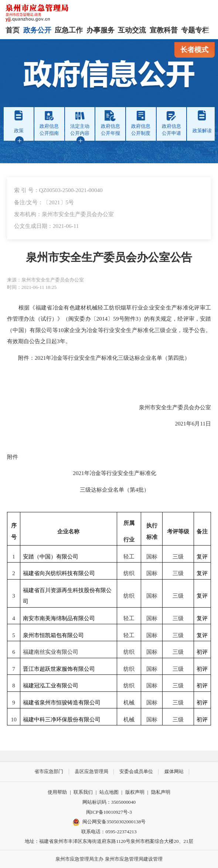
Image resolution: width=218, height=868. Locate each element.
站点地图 (109, 792)
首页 (13, 30)
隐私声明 (161, 792)
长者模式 (194, 50)
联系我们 (83, 792)
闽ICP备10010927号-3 (109, 812)
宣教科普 (164, 30)
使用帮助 (57, 792)
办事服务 (101, 30)
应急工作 (69, 30)
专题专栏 (195, 30)
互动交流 (132, 30)
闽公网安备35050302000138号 (109, 822)
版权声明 (135, 792)
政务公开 (37, 30)
